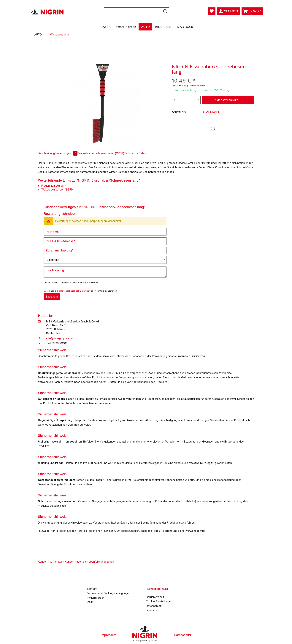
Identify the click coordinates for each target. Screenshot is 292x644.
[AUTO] (145, 27)
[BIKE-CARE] (163, 27)
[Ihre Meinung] (105, 272)
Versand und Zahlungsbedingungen (109, 593)
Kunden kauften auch (51, 562)
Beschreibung (46, 153)
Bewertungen (66, 153)
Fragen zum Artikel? (52, 186)
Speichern (52, 297)
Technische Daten (135, 153)
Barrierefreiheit (155, 597)
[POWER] (105, 27)
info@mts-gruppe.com (60, 338)
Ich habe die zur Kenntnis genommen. (82, 291)
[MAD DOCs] (185, 27)
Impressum (153, 610)
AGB (90, 602)
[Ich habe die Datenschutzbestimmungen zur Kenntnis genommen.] (45, 290)
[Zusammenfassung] (105, 250)
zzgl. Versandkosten (195, 86)
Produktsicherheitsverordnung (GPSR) (101, 153)
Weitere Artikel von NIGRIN (56, 189)
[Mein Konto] (228, 11)
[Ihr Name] (105, 232)
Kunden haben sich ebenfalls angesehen (89, 562)
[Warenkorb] (252, 11)
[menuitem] (137, 13)
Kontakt (92, 589)
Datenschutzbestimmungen (75, 291)
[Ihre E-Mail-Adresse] (105, 241)
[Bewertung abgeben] (105, 260)
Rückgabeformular (157, 589)
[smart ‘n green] (126, 27)
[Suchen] (165, 11)
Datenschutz (154, 606)
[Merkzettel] (212, 11)
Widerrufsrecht (96, 598)
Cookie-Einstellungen (159, 601)
